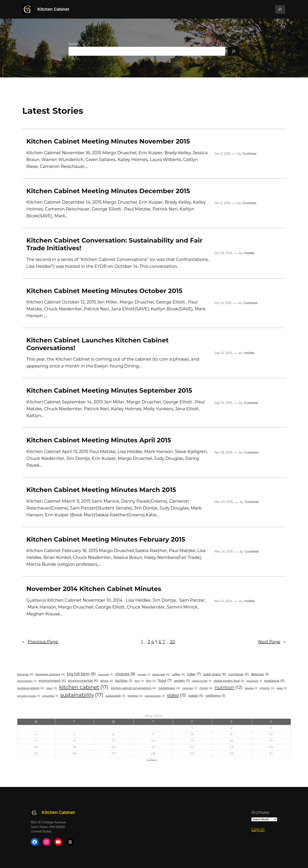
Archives (260, 812)
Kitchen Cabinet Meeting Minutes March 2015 (101, 490)
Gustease (250, 154)
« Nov (152, 759)
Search (74, 44)
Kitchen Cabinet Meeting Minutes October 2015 (104, 291)
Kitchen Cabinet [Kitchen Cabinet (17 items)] (84, 687)
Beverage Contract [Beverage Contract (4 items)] (50, 674)
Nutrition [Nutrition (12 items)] (228, 687)
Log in (258, 829)
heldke (249, 253)
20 (173, 642)
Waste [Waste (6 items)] (196, 696)
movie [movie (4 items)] (206, 688)
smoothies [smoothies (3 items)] (50, 696)
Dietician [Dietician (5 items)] (260, 674)
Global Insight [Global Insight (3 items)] (202, 681)
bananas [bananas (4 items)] (25, 674)
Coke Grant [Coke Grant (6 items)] (215, 674)
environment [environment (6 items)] (52, 681)
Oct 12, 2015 (223, 303)
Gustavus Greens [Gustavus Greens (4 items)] (31, 688)
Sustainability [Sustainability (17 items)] (82, 695)
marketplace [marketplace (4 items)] (169, 688)
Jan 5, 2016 (222, 203)
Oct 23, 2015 (223, 253)
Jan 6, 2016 (223, 154)
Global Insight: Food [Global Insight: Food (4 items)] (229, 681)
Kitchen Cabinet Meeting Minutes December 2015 (108, 191)
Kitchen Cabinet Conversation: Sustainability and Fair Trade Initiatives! (114, 244)
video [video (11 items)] (177, 695)
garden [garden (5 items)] (182, 681)
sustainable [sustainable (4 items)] (115, 696)
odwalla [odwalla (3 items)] (251, 688)
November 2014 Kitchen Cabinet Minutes (94, 589)
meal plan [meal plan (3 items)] (190, 688)
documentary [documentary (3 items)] (27, 681)
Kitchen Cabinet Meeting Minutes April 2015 (99, 440)
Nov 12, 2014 (223, 601)
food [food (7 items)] (165, 681)
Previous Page (40, 642)
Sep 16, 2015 (223, 353)
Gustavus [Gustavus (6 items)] (274, 681)
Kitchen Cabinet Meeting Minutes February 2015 (106, 539)
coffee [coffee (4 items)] (178, 674)
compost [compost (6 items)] (239, 674)
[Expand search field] (280, 9)
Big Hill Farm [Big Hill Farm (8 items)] (81, 674)
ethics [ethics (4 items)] (107, 681)
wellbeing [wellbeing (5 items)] (215, 696)
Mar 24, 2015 (224, 502)
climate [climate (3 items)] (144, 675)
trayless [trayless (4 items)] (135, 696)
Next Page (272, 642)
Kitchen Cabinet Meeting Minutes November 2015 (108, 141)
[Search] (234, 51)
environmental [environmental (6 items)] (83, 681)
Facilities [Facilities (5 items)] (124, 681)
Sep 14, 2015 (223, 403)
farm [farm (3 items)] (139, 681)
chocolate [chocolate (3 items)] (105, 675)
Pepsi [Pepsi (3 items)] (282, 688)
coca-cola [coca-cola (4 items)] (161, 674)
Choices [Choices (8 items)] (125, 674)
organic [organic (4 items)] (267, 688)
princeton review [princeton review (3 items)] (29, 696)
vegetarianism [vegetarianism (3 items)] (155, 696)
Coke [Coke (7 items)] (194, 674)
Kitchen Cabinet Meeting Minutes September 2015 (109, 390)
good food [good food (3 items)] (254, 681)
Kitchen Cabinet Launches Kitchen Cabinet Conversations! (98, 344)
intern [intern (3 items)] (52, 688)
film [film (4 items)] (151, 681)
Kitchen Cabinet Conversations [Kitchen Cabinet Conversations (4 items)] (133, 688)
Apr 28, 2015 (223, 452)
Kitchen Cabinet (53, 9)
